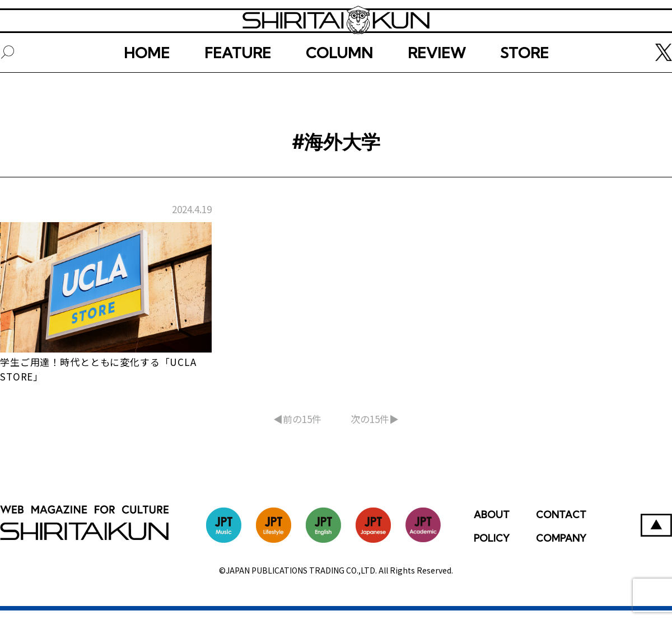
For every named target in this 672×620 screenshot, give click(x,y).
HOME (147, 88)
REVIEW (437, 88)
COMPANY (561, 548)
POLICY (492, 548)
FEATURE (238, 88)
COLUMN (339, 88)
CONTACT (561, 524)
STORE (524, 88)
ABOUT (492, 524)
